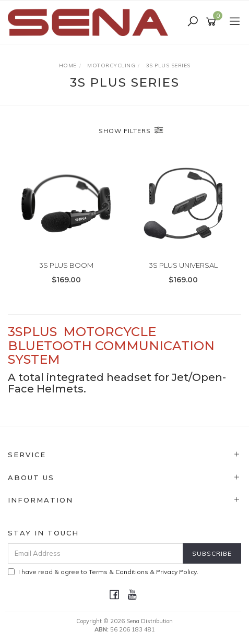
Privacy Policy (176, 572)
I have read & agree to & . (103, 572)
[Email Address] (96, 553)
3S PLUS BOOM (66, 265)
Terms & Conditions (118, 572)
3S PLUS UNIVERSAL (183, 265)
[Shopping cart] (213, 22)
